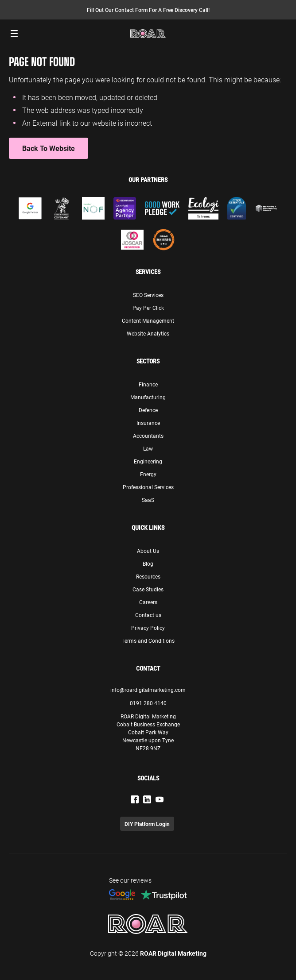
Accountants (148, 436)
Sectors (148, 361)
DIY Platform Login (147, 824)
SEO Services (148, 295)
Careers (148, 602)
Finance (148, 384)
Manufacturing (148, 397)
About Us (148, 551)
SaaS (148, 500)
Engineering (148, 461)
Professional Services (148, 487)
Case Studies (148, 589)
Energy (148, 474)
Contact (148, 668)
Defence (148, 410)
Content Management (148, 320)
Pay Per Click (148, 308)
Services (148, 272)
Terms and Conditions (148, 640)
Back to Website (49, 148)
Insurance (148, 423)
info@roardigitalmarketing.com (148, 690)
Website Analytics (148, 333)
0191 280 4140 (148, 703)
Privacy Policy (148, 628)
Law (148, 448)
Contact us (148, 615)
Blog (148, 563)
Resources (148, 576)
